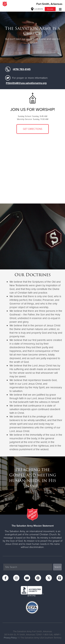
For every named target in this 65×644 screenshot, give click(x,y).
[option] (32, 35)
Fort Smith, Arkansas (49, 4)
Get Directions (33, 129)
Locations (37, 9)
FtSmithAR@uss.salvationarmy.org (26, 83)
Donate (50, 9)
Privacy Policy (10, 638)
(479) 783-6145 (22, 69)
